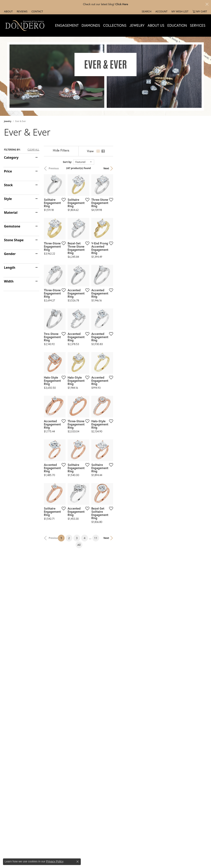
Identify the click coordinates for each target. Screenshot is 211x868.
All (147, 737)
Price (8, 171)
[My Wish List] (180, 11)
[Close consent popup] (78, 862)
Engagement (67, 25)
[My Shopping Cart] (200, 11)
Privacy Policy (55, 861)
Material (11, 213)
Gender (10, 254)
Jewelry (137, 25)
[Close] (207, 4)
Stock (8, 185)
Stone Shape (14, 240)
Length (10, 268)
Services (198, 25)
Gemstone (12, 226)
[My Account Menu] (161, 11)
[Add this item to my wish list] (95, 231)
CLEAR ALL (33, 150)
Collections (115, 25)
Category (11, 157)
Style (8, 199)
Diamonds (91, 25)
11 (139, 737)
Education (177, 25)
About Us (156, 25)
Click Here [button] (122, 4)
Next (200, 168)
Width (9, 281)
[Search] (147, 11)
